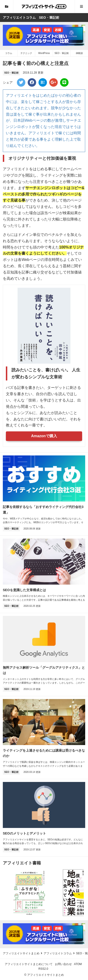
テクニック (26, 53)
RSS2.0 (43, 969)
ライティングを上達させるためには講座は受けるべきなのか (44, 753)
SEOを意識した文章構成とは (24, 590)
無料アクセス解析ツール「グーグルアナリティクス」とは (44, 670)
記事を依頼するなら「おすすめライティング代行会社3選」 (43, 510)
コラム (9, 53)
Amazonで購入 (44, 436)
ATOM (78, 964)
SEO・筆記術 (62, 53)
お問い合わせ (63, 964)
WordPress (44, 53)
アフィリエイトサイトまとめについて (29, 964)
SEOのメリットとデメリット (24, 833)
